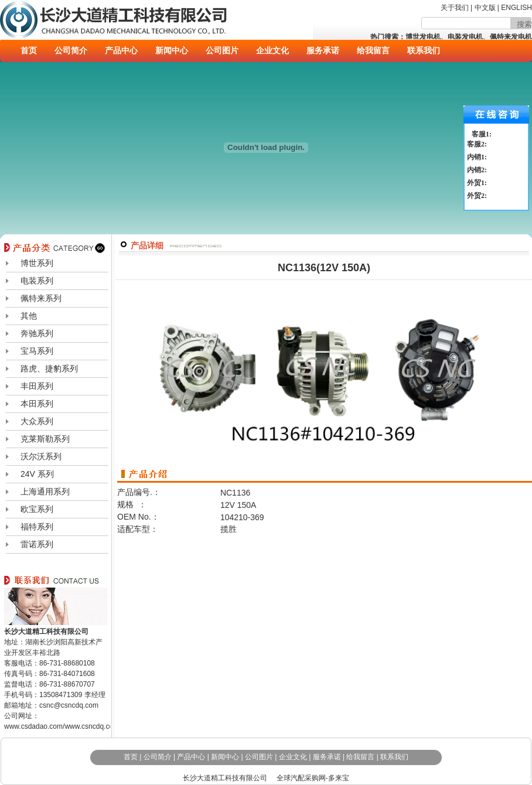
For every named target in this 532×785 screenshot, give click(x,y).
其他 (29, 316)
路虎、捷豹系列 (49, 368)
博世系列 (37, 263)
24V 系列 (37, 474)
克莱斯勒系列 (45, 439)
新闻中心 (172, 50)
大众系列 (37, 421)
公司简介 (71, 50)
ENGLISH (516, 8)
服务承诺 (323, 50)
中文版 (486, 8)
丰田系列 (37, 386)
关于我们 (455, 8)
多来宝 (339, 778)
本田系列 (37, 404)
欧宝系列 (37, 509)
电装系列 (37, 281)
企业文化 (272, 50)
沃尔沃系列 (41, 456)
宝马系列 (37, 351)
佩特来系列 (41, 298)
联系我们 (424, 50)
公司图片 (222, 50)
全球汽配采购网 (301, 778)
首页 (29, 50)
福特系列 (37, 527)
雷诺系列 (37, 544)
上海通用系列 (45, 492)
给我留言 (373, 50)
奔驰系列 (37, 333)
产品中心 (121, 50)
